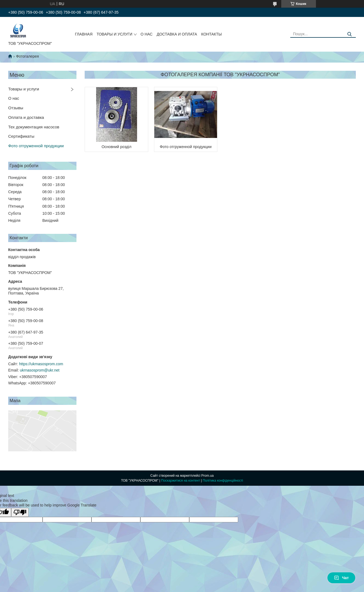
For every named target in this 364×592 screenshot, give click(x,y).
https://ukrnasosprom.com (41, 364)
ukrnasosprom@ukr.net (40, 370)
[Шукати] (350, 34)
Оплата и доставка (26, 117)
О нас (14, 98)
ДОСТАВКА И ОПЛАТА (177, 34)
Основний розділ (116, 147)
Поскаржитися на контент (180, 481)
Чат (341, 578)
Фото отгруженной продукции (36, 146)
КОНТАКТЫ (212, 34)
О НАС (147, 34)
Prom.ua (207, 476)
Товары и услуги (24, 89)
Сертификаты (21, 136)
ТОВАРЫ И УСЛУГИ (115, 34)
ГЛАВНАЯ (84, 34)
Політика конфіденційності (223, 481)
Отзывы (16, 108)
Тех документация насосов (34, 127)
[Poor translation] (20, 512)
